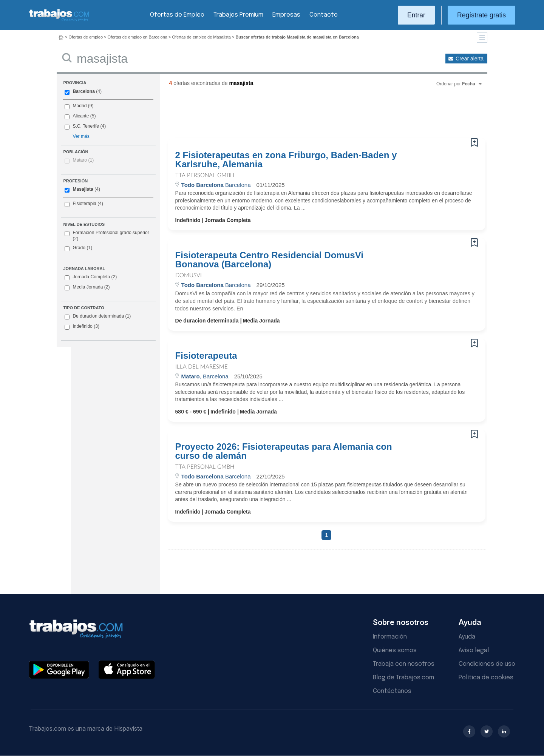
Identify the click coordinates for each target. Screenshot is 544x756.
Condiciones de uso (487, 664)
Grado (78, 248)
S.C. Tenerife (86, 126)
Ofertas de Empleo (177, 15)
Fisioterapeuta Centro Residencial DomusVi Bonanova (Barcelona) (269, 260)
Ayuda (467, 637)
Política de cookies (486, 678)
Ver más (81, 136)
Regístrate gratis (481, 15)
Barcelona (83, 91)
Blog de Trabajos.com (403, 678)
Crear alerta (470, 59)
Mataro (83, 160)
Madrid (80, 106)
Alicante (81, 116)
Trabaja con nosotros (404, 664)
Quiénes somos (395, 650)
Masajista (83, 189)
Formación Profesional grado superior (107, 236)
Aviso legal (474, 650)
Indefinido (82, 327)
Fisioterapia (84, 204)
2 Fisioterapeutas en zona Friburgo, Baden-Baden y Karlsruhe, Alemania (286, 160)
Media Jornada (87, 287)
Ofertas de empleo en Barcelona (138, 37)
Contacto (324, 15)
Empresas (286, 15)
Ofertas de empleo (86, 37)
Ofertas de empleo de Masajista (202, 37)
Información (390, 637)
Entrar (416, 15)
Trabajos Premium (238, 15)
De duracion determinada (98, 316)
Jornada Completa (91, 277)
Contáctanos (392, 691)
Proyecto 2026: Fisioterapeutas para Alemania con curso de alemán (284, 451)
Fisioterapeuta (206, 356)
